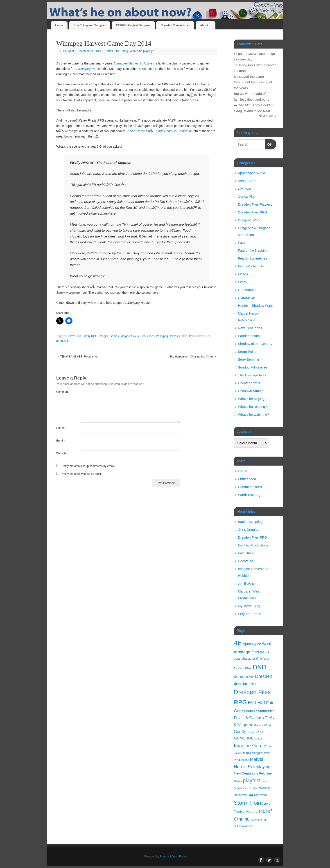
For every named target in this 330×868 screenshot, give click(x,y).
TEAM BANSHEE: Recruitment (79, 357)
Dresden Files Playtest (255, 204)
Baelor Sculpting (250, 522)
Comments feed (250, 487)
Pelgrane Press (250, 614)
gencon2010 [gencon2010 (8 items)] (256, 732)
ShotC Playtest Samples (89, 25)
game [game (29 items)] (248, 725)
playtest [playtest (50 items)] (252, 781)
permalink (62, 341)
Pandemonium (249, 336)
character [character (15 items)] (248, 659)
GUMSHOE (247, 298)
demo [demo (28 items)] (239, 676)
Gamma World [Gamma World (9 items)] (263, 725)
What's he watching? (253, 414)
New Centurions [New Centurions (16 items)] (246, 773)
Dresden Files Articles (175, 25)
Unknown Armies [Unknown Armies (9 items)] (244, 826)
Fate (241, 243)
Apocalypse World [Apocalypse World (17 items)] (257, 644)
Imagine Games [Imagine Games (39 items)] (251, 746)
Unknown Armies (251, 391)
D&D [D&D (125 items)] (260, 667)
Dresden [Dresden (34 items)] (264, 676)
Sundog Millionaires (253, 367)
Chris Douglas (249, 529)
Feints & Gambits (251, 266)
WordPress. (180, 857)
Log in (243, 471)
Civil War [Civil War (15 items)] (263, 659)
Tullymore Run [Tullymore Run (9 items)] (259, 820)
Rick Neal (68, 51)
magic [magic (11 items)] (247, 753)
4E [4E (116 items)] (238, 643)
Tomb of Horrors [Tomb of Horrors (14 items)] (245, 812)
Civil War (245, 189)
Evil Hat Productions (253, 545)
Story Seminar (249, 359)
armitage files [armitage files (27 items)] (246, 652)
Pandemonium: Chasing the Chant (193, 357)
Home (59, 25)
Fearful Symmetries (253, 258)
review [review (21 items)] (264, 788)
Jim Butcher (247, 583)
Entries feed (247, 479)
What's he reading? (252, 407)
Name (61, 428)
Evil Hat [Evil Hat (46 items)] (257, 703)
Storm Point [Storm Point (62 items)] (248, 803)
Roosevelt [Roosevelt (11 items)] (240, 795)
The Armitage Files (252, 375)
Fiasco (243, 274)
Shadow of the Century (255, 344)
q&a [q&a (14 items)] (255, 788)
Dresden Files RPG (252, 212)
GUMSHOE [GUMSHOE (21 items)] (244, 738)
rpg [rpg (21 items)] (250, 795)
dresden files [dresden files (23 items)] (245, 684)
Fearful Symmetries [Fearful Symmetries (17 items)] (259, 711)
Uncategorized (249, 383)
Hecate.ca (246, 561)
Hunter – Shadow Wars (255, 305)
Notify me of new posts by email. (82, 474)
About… (206, 25)
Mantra (164, 857)
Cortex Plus (112, 51)
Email (61, 441)
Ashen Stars (247, 181)
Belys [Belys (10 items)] (237, 659)
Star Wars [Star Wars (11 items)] (260, 795)
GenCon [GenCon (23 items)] (241, 732)
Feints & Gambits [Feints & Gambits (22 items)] (249, 718)
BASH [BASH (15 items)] (264, 652)
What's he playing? (142, 51)
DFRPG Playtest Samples (133, 25)
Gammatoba (247, 290)
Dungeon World (250, 220)
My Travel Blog (249, 606)
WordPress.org (249, 495)
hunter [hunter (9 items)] (258, 739)
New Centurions (250, 328)
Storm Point (247, 352)
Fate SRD (245, 553)
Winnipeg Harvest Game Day (174, 336)
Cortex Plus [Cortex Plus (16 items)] (243, 668)
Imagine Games (109, 336)
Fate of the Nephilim (253, 250)
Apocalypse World (252, 173)
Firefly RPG (90, 336)
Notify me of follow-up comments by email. (88, 466)
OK (269, 144)
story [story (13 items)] (267, 804)
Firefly (124, 51)
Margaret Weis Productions (138, 336)
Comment (62, 394)
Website (61, 453)
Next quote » (268, 116)
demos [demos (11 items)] (250, 677)
